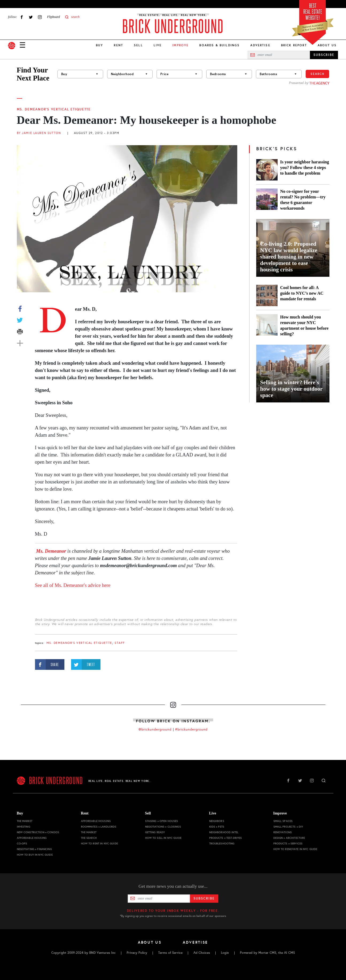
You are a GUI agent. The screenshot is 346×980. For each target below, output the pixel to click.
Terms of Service (170, 953)
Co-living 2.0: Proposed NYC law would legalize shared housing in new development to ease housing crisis (289, 257)
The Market (25, 821)
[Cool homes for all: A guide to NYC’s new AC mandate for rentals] (267, 295)
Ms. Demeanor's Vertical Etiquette (54, 109)
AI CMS (289, 953)
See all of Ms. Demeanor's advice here (73, 585)
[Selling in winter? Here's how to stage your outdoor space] (293, 374)
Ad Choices (202, 953)
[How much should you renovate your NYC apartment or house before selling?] (267, 325)
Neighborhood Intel (224, 832)
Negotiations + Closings (163, 827)
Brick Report (294, 45)
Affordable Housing (32, 838)
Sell (138, 45)
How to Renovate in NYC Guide (295, 849)
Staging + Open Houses (162, 821)
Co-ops (22, 843)
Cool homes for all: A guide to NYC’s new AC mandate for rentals (302, 293)
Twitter (31, 17)
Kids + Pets (217, 827)
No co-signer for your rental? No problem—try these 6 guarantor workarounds (303, 200)
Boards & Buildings (219, 45)
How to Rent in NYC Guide (99, 843)
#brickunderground (191, 729)
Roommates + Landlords (99, 827)
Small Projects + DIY (288, 827)
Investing (24, 827)
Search (317, 74)
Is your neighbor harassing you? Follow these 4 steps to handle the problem (305, 168)
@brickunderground (155, 729)
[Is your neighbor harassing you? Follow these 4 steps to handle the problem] (267, 170)
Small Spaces (283, 821)
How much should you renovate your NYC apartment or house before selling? (304, 325)
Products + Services (288, 843)
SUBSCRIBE (324, 55)
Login (225, 953)
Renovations (283, 832)
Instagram (40, 17)
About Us (327, 45)
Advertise (260, 45)
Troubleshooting (222, 843)
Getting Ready (155, 832)
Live (158, 45)
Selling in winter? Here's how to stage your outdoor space (291, 389)
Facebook (22, 17)
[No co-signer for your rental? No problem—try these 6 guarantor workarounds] (267, 200)
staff (120, 643)
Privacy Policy (137, 953)
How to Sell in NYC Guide (163, 838)
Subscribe (204, 898)
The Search (89, 838)
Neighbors (217, 821)
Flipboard (53, 17)
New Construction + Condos (38, 832)
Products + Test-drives (226, 838)
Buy (100, 45)
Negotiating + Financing (34, 849)
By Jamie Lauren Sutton (39, 133)
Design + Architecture (289, 838)
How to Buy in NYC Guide (35, 855)
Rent (118, 45)
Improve (280, 813)
